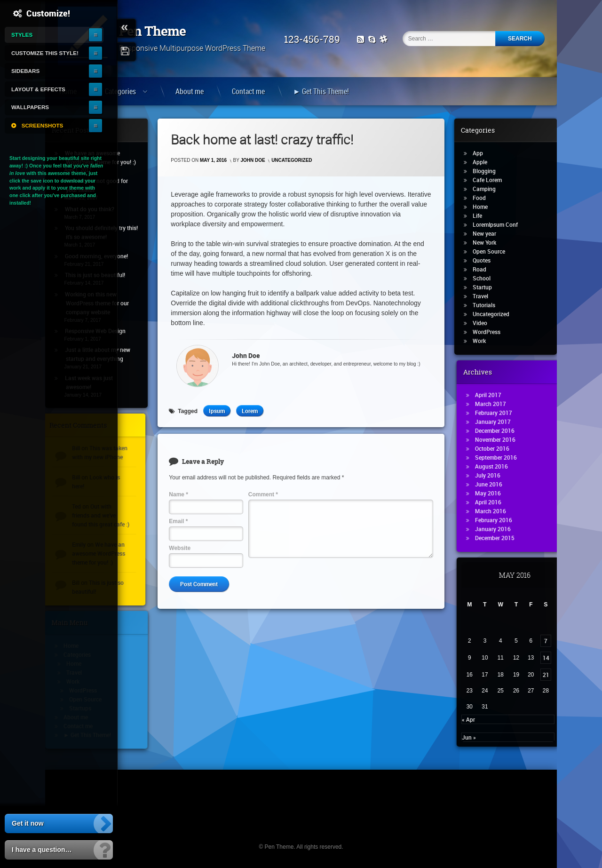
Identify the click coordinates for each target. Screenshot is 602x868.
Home (485, 207)
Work (484, 341)
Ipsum (217, 411)
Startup (487, 287)
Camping (489, 189)
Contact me (248, 91)
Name (178, 494)
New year (489, 233)
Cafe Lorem (492, 180)
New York (489, 242)
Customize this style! (45, 53)
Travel (485, 296)
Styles (22, 35)
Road (484, 269)
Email (178, 521)
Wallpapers (30, 107)
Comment (263, 494)
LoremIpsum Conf (500, 224)
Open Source (494, 251)
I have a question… (42, 850)
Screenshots (43, 125)
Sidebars (25, 71)
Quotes (486, 260)
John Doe (253, 160)
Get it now (28, 823)
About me (190, 91)
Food (484, 198)
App (483, 153)
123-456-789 (316, 39)
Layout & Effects (38, 89)
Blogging (489, 171)
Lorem (250, 411)
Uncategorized (292, 160)
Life (482, 215)
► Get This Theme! (321, 91)
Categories (120, 91)
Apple (485, 162)
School (486, 278)
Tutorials (489, 305)
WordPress (491, 332)
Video (485, 323)
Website (180, 548)
